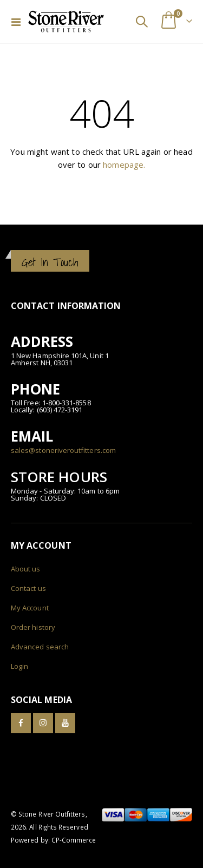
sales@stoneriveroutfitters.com (63, 450)
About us (26, 569)
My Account (30, 608)
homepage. (124, 165)
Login (19, 666)
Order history (33, 627)
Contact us (28, 588)
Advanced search (40, 647)
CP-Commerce (74, 840)
